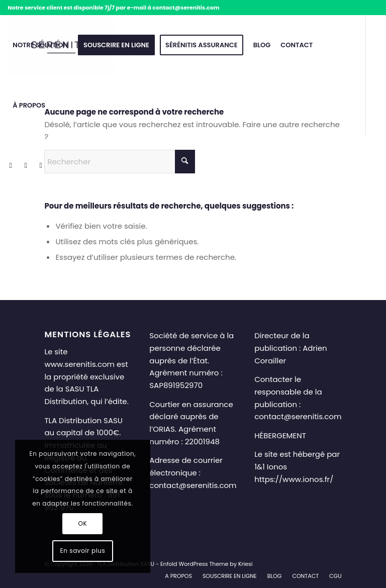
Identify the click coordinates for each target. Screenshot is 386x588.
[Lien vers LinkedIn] (26, 165)
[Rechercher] (120, 162)
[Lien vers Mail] (41, 165)
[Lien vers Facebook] (11, 165)
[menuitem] (40, 45)
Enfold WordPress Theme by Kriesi (207, 564)
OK (82, 523)
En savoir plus (82, 551)
